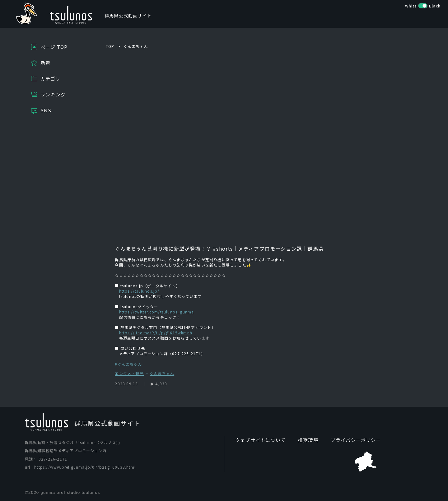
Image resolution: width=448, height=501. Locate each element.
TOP (110, 46)
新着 (45, 63)
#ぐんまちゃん (128, 364)
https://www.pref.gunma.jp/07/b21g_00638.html (85, 467)
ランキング (53, 94)
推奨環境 (304, 440)
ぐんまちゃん (136, 46)
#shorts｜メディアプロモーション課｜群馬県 (267, 248)
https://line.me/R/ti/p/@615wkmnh (156, 333)
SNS (46, 110)
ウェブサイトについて (259, 440)
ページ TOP (54, 47)
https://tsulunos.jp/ (139, 291)
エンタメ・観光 (129, 374)
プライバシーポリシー (350, 440)
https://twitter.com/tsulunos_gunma (157, 312)
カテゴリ (51, 79)
